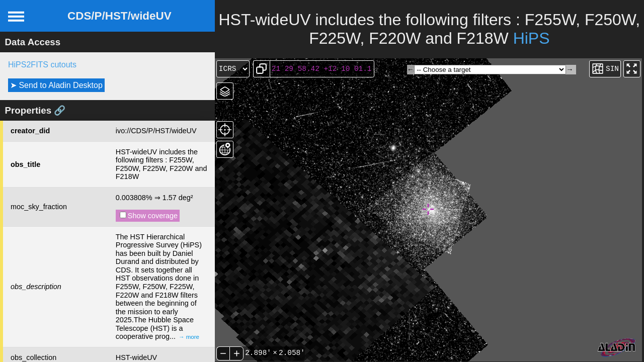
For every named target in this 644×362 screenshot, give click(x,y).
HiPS (532, 38)
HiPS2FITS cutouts (42, 65)
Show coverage (149, 216)
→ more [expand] (189, 337)
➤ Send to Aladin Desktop (56, 85)
